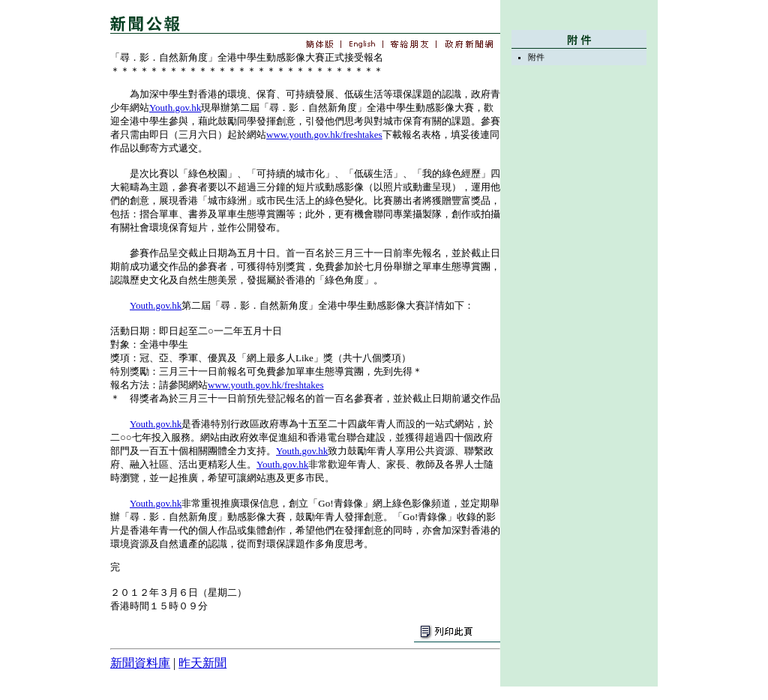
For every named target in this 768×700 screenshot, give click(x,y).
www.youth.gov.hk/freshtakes (324, 135)
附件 (536, 57)
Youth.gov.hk (175, 108)
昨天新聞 (202, 663)
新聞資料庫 (140, 663)
